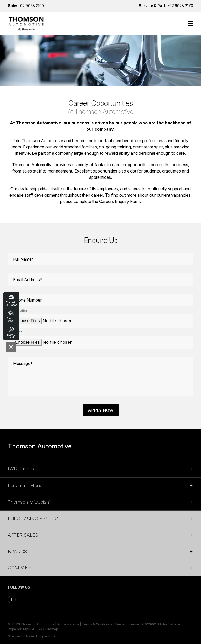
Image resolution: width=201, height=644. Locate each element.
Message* (23, 363)
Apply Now (101, 410)
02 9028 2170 (166, 6)
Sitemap (52, 629)
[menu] (191, 24)
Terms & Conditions (97, 624)
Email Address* (28, 280)
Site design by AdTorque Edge (32, 636)
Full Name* (24, 259)
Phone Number (27, 300)
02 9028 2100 (26, 6)
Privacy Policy (68, 624)
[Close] (11, 347)
